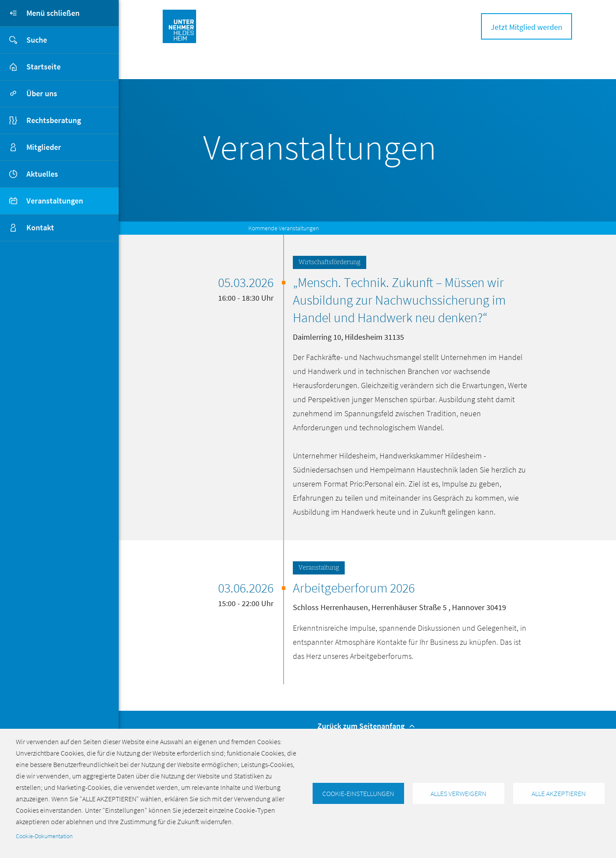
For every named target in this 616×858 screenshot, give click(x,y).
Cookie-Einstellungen (358, 793)
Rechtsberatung (54, 120)
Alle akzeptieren (559, 793)
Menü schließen (40, 13)
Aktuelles (42, 174)
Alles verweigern (458, 793)
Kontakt (40, 227)
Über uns (42, 93)
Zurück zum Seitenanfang (367, 726)
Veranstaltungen (55, 201)
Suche (24, 40)
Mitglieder (44, 147)
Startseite (44, 67)
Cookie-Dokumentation (44, 836)
